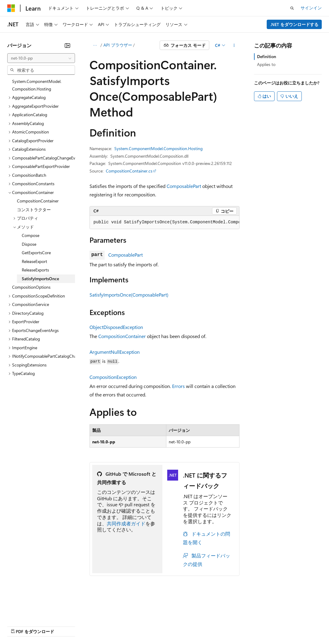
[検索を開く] (292, 8)
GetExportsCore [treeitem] (36, 253)
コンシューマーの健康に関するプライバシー (197, 617)
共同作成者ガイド (126, 523)
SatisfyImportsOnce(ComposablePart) (129, 295)
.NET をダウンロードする (294, 24)
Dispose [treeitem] (29, 244)
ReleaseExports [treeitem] (35, 270)
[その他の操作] (234, 45)
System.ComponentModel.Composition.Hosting (158, 148)
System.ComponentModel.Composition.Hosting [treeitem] (37, 85)
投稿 (106, 617)
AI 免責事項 (18, 617)
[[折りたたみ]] (67, 45)
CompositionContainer (122, 336)
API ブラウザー (118, 45)
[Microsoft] (11, 8)
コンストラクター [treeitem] (34, 210)
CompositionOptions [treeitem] (31, 287)
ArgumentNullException (115, 352)
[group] (164, 222)
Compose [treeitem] (31, 235)
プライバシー (131, 617)
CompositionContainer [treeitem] (38, 201)
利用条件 (260, 617)
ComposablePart (184, 186)
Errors (178, 386)
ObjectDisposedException (116, 327)
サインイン (311, 8)
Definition (267, 56)
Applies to (266, 64)
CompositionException (113, 377)
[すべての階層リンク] (95, 45)
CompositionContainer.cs (129, 171)
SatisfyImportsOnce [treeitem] (40, 279)
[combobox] (41, 58)
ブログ (84, 617)
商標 (280, 617)
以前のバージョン (54, 617)
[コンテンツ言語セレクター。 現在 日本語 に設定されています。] (20, 603)
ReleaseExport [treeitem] (34, 261)
